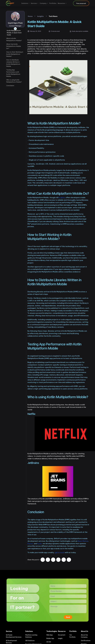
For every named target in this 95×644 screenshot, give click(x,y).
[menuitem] (25, 3)
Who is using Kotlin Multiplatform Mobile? (14, 81)
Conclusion (10, 86)
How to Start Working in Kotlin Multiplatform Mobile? (15, 54)
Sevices (9, 631)
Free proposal (81, 3)
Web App (50, 635)
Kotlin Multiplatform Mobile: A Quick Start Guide (14, 33)
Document (62, 635)
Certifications (86, 641)
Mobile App (50, 638)
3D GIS (49, 642)
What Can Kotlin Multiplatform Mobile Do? (14, 46)
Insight (60, 638)
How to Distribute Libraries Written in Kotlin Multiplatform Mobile (13, 63)
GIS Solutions (30, 641)
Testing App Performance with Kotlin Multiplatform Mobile (13, 73)
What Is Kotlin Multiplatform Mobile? (14, 39)
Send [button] (68, 617)
